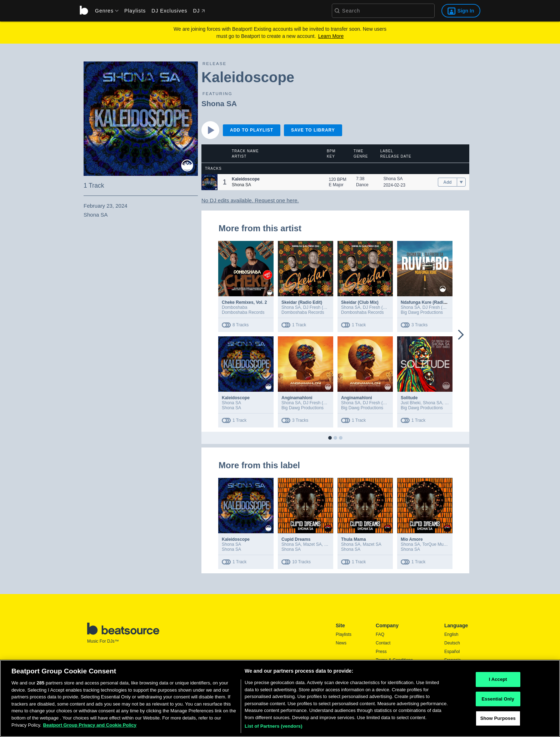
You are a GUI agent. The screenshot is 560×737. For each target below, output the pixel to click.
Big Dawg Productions (422, 312)
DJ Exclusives (169, 11)
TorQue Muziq (436, 544)
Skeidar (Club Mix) (360, 302)
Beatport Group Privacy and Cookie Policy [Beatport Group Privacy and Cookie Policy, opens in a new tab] (90, 728)
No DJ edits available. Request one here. (250, 200)
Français (452, 660)
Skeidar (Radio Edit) (302, 302)
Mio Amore (412, 539)
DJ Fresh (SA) (317, 307)
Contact (383, 643)
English (451, 634)
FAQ (380, 634)
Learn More (331, 36)
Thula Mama (353, 539)
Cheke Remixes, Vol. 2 (244, 302)
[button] (209, 182)
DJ (199, 11)
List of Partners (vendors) (274, 729)
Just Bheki (411, 403)
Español (452, 652)
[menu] (104, 11)
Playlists (135, 11)
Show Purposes (498, 721)
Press (381, 652)
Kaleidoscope (236, 398)
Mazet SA (312, 544)
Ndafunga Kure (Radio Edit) (429, 302)
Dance (362, 185)
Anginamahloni (297, 398)
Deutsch (452, 643)
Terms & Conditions (394, 660)
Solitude (409, 398)
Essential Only (498, 701)
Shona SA (219, 103)
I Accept (498, 682)
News (341, 643)
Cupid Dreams (296, 539)
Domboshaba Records (243, 312)
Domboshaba (234, 307)
